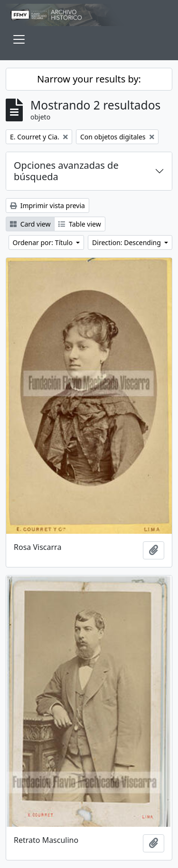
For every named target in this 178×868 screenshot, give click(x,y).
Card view (30, 224)
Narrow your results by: (89, 79)
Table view (80, 224)
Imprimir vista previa (47, 206)
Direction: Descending (127, 242)
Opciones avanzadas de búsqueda (66, 171)
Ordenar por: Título (44, 242)
